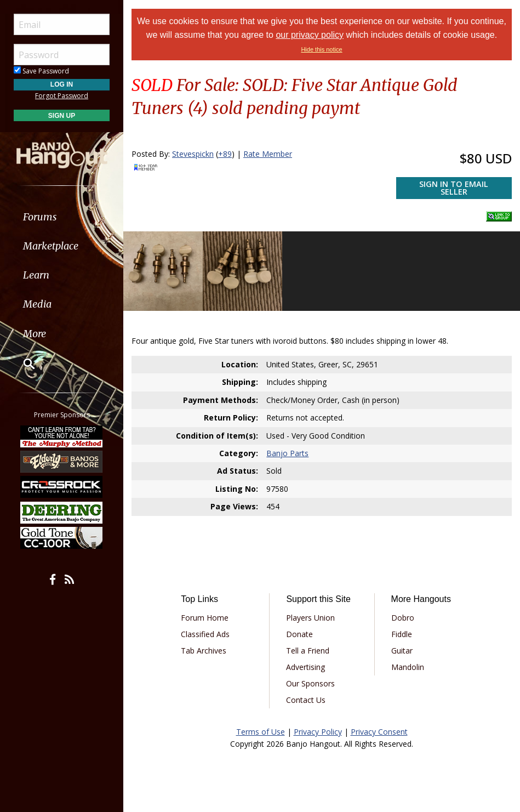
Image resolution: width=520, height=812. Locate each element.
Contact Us (306, 700)
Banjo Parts (287, 453)
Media (37, 304)
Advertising (305, 667)
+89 (225, 154)
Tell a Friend (308, 651)
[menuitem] (62, 217)
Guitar (402, 651)
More (35, 334)
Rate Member (268, 154)
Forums (40, 217)
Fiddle (402, 634)
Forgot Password (62, 96)
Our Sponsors (310, 683)
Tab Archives (204, 651)
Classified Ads (205, 634)
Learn (36, 275)
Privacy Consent (379, 732)
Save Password (41, 71)
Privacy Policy (318, 732)
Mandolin (408, 667)
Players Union (310, 618)
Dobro (403, 618)
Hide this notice (321, 49)
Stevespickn (193, 154)
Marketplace (51, 246)
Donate (299, 634)
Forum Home (205, 618)
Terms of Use (261, 732)
